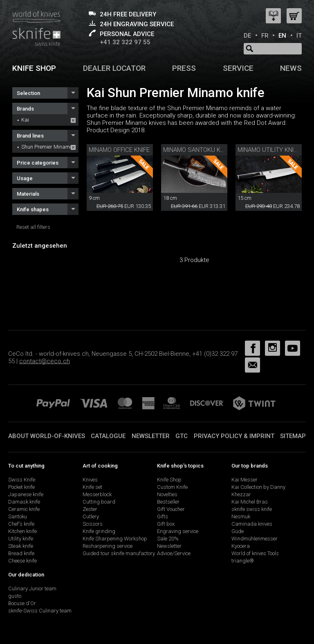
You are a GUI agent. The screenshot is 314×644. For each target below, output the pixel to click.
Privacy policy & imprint (234, 436)
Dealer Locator (114, 68)
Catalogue (108, 436)
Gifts (163, 516)
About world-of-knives (47, 436)
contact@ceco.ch (45, 361)
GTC (182, 436)
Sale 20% (168, 539)
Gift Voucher (171, 509)
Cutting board (99, 502)
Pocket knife (21, 487)
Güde (238, 531)
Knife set (92, 487)
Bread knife (21, 553)
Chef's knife (21, 524)
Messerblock (97, 494)
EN (282, 36)
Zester (90, 509)
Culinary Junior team (32, 589)
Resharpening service (108, 546)
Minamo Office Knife (119, 150)
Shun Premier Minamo (47, 147)
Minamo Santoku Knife (198, 150)
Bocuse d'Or (22, 603)
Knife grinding (99, 531)
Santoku (18, 516)
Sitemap (293, 436)
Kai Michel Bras (250, 502)
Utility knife (21, 539)
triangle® (243, 561)
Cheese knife (22, 561)
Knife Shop (169, 480)
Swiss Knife (22, 480)
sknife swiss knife (252, 509)
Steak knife (21, 546)
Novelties (167, 494)
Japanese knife (26, 494)
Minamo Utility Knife (269, 150)
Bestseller (168, 502)
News (291, 68)
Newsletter (151, 436)
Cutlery (91, 516)
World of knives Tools (255, 553)
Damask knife (24, 502)
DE (247, 36)
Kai (25, 120)
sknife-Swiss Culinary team (40, 611)
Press (184, 68)
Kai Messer (244, 480)
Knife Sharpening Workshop (115, 539)
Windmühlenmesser (255, 539)
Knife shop (34, 68)
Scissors (93, 524)
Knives (90, 480)
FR (265, 36)
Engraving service (178, 531)
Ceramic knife (24, 509)
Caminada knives (252, 524)
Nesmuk (241, 516)
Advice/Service (174, 553)
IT (299, 36)
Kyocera (241, 546)
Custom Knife (172, 487)
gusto (15, 596)
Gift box (166, 524)
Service (238, 68)
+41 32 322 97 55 (125, 42)
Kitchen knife (22, 531)
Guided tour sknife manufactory (119, 553)
